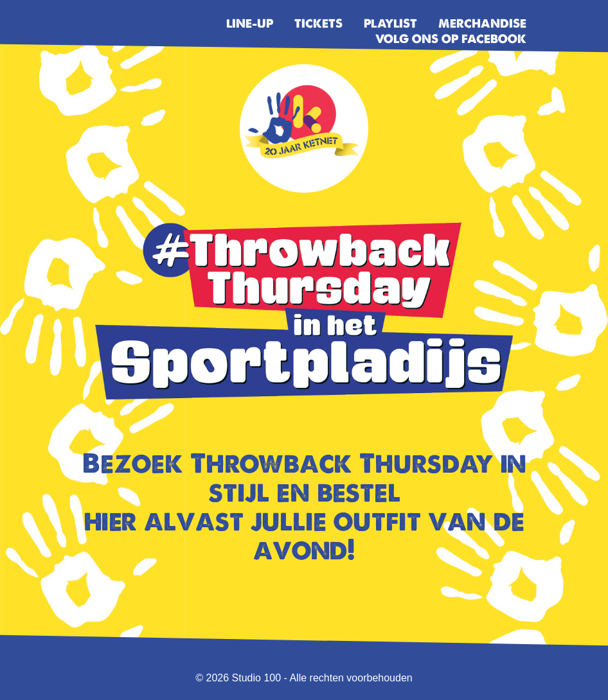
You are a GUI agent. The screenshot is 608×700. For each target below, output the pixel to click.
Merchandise (482, 23)
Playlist (390, 23)
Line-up (250, 23)
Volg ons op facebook (451, 39)
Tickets (318, 23)
